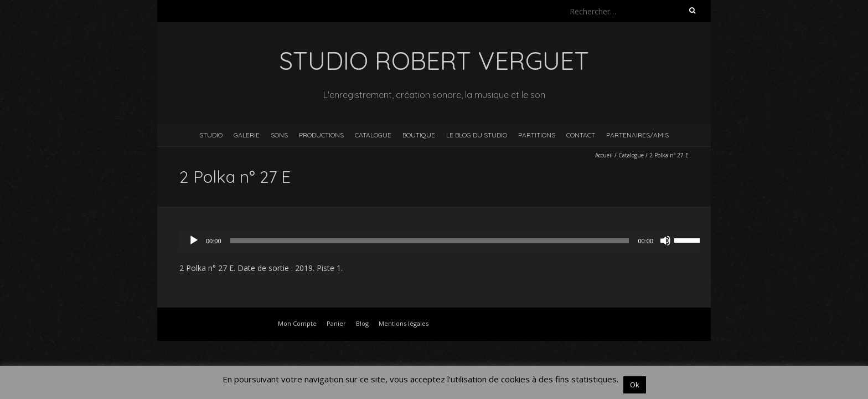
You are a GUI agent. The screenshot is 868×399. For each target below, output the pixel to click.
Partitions (537, 135)
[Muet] (665, 241)
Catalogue (373, 135)
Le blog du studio (477, 135)
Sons (279, 135)
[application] (445, 241)
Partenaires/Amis (637, 135)
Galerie (247, 135)
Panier (336, 323)
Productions (321, 135)
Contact (581, 135)
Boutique (419, 135)
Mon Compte (297, 323)
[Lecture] (194, 241)
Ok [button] (635, 385)
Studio (211, 135)
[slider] (430, 241)
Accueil (604, 155)
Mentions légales (404, 323)
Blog (362, 323)
